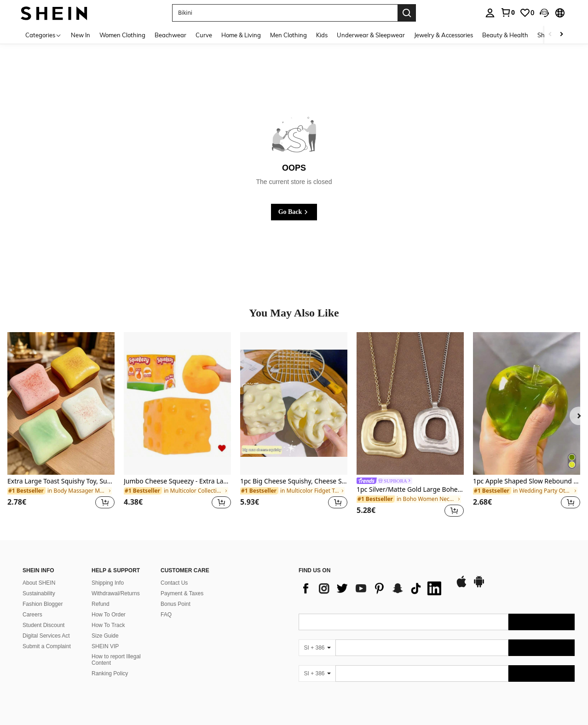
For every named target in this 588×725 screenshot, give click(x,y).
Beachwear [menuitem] (170, 35)
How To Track (108, 625)
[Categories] (43, 35)
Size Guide (105, 636)
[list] (372, 588)
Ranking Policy (110, 673)
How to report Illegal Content (116, 660)
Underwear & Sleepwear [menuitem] (371, 35)
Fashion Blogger (43, 604)
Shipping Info (108, 583)
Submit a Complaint (47, 646)
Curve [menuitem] (204, 35)
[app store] (461, 586)
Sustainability (39, 593)
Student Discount (43, 625)
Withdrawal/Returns (116, 593)
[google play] (479, 586)
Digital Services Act (46, 636)
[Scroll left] (550, 35)
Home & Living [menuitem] (241, 35)
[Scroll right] (561, 35)
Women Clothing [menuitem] (122, 35)
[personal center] (490, 13)
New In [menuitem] (81, 35)
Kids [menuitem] (322, 35)
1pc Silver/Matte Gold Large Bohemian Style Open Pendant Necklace (410, 490)
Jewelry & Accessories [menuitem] (444, 35)
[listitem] (61, 426)
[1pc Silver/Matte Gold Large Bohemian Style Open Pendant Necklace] (410, 403)
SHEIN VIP (105, 646)
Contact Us (174, 583)
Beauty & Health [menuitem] (505, 35)
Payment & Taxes (182, 593)
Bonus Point (176, 604)
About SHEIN (39, 583)
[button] (544, 13)
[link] (507, 12)
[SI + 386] (317, 648)
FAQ (166, 615)
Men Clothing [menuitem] (288, 35)
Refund (101, 604)
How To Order (109, 615)
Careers (32, 615)
